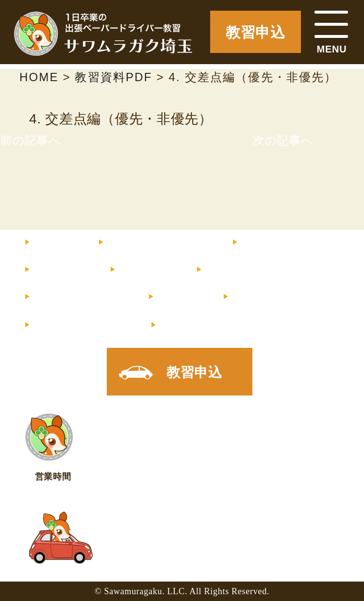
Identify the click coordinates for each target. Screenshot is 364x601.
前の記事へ (31, 141)
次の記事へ (283, 141)
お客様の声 (237, 270)
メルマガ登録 (80, 326)
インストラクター (292, 243)
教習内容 (59, 270)
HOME (53, 243)
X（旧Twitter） (209, 326)
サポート (145, 270)
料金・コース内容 (157, 243)
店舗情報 (257, 297)
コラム (177, 297)
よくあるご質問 (78, 297)
